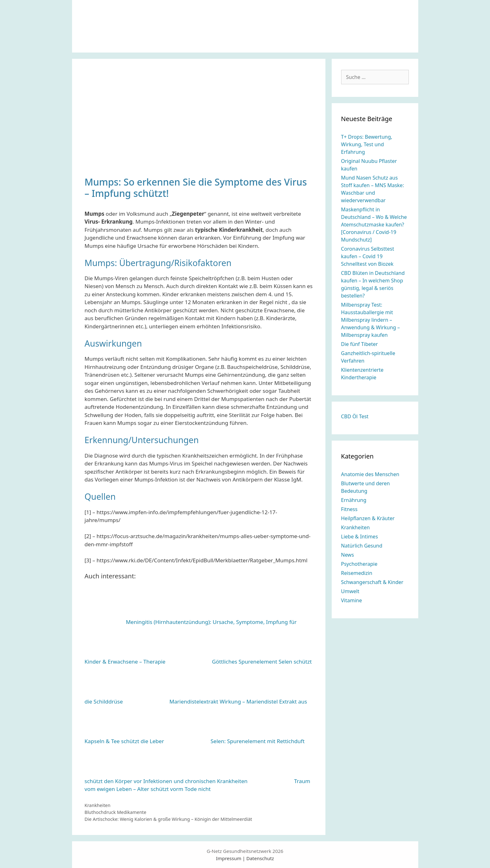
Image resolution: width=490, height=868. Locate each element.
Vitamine (352, 600)
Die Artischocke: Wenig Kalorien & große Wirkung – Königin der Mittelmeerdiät (168, 819)
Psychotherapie (359, 564)
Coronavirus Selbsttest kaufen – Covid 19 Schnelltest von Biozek (368, 256)
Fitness (349, 509)
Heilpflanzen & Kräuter (368, 518)
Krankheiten (98, 805)
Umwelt (350, 591)
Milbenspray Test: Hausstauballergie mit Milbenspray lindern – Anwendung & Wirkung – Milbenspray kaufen (371, 320)
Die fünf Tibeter (360, 344)
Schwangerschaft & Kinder (372, 582)
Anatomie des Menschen (370, 474)
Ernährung (354, 500)
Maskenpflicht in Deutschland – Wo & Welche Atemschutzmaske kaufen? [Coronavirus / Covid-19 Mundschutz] (374, 225)
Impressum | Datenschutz (245, 858)
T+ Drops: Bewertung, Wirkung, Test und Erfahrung (367, 144)
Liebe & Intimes (360, 537)
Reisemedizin (357, 573)
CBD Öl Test (355, 416)
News (348, 555)
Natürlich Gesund (362, 546)
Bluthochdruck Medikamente (115, 812)
